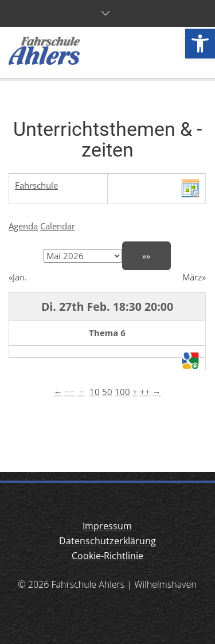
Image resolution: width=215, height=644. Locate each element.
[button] (200, 44)
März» (194, 277)
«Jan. (18, 277)
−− (70, 392)
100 (122, 392)
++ (145, 392)
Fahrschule (36, 185)
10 (95, 392)
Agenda (23, 226)
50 (107, 392)
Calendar (58, 226)
